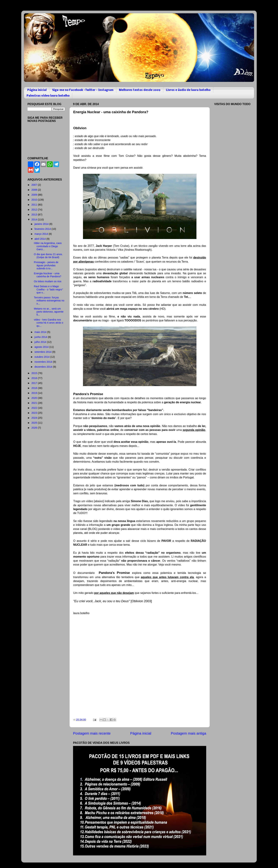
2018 (35, 388)
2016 (35, 378)
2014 (35, 220)
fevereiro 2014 (43, 229)
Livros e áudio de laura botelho (188, 90)
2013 (35, 215)
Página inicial (37, 90)
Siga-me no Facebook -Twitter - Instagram (83, 90)
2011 (35, 205)
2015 (35, 373)
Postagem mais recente (92, 733)
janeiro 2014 (42, 224)
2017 (35, 383)
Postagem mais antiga (189, 733)
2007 (35, 185)
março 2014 (42, 234)
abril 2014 (41, 239)
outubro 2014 (42, 357)
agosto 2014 (42, 347)
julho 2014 (41, 342)
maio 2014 (41, 332)
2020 (35, 398)
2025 (35, 423)
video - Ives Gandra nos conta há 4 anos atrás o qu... (48, 323)
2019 (35, 393)
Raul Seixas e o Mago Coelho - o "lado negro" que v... (48, 289)
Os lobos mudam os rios (48, 281)
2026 (35, 428)
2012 (35, 210)
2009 (35, 195)
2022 (35, 408)
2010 (35, 200)
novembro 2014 (44, 362)
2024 (35, 418)
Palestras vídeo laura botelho (48, 96)
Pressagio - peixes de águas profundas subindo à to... (46, 265)
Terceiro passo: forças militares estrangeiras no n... (49, 301)
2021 (35, 403)
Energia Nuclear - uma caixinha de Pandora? (48, 275)
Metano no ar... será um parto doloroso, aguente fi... (49, 312)
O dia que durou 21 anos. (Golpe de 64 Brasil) (48, 256)
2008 (35, 190)
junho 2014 (41, 337)
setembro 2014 (43, 352)
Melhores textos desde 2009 (140, 90)
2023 (35, 413)
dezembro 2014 (44, 367)
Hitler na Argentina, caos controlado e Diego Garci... (48, 246)
